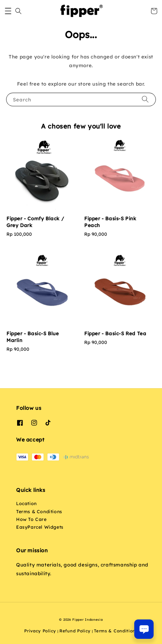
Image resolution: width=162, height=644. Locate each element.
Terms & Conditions (39, 512)
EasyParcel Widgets (40, 527)
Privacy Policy (40, 631)
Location (26, 504)
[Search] (145, 99)
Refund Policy (75, 631)
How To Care (31, 519)
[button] (8, 11)
